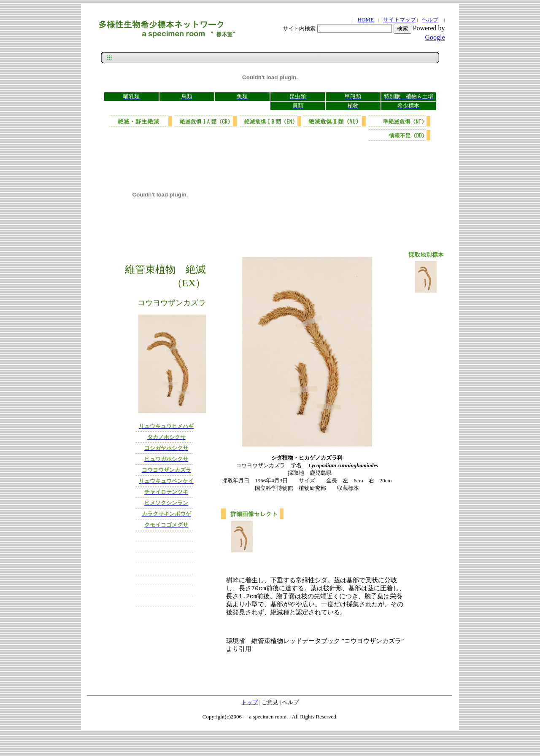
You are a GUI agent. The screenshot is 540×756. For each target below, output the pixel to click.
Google (435, 37)
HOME (366, 20)
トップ (250, 706)
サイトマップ (400, 20)
